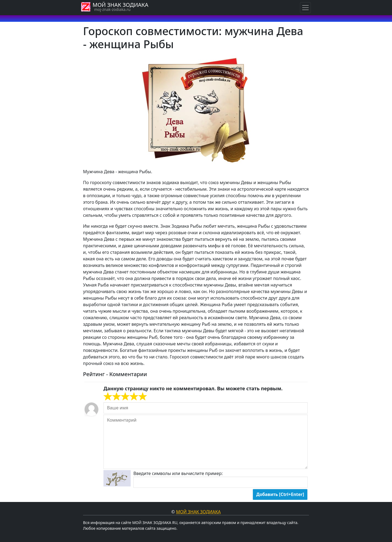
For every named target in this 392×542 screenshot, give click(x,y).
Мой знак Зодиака (198, 512)
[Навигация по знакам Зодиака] (305, 8)
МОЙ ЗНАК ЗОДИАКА (120, 5)
